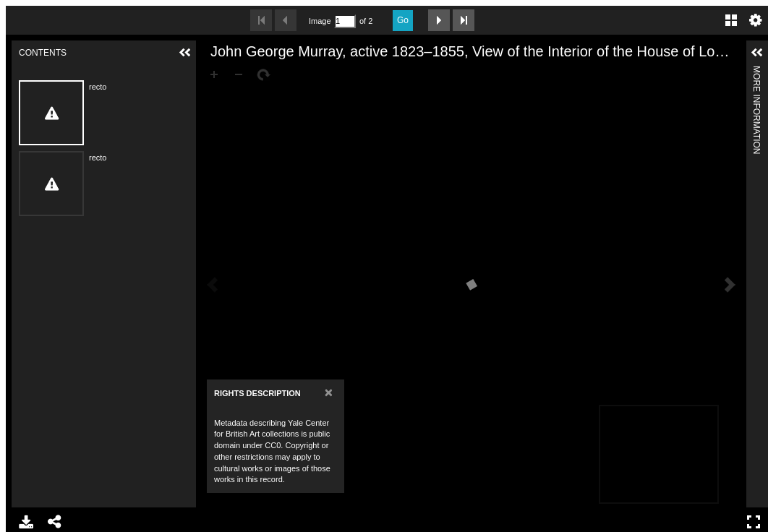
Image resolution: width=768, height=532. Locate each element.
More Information (756, 72)
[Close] (329, 392)
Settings (756, 20)
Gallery (731, 20)
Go (403, 20)
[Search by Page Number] (345, 21)
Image (320, 21)
